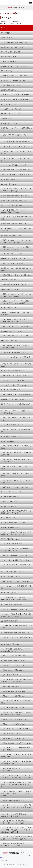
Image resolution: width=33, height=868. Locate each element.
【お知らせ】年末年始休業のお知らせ (13, 544)
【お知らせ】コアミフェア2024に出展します (15, 729)
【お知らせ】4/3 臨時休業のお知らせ (12, 425)
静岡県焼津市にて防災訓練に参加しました (14, 224)
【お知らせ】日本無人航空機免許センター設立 (15, 560)
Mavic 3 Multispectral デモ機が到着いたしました (15, 633)
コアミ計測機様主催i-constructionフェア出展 (14, 42)
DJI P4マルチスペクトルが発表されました (14, 385)
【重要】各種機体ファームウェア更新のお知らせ (16, 395)
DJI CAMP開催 (6, 33)
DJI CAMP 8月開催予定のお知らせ (11, 52)
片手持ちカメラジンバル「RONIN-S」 (13, 263)
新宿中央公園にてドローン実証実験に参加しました (16, 170)
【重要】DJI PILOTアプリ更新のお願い (13, 380)
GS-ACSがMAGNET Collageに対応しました (14, 80)
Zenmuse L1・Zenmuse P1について (11, 492)
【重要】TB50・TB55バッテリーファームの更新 (16, 336)
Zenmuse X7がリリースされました (11, 123)
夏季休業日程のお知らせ (9, 61)
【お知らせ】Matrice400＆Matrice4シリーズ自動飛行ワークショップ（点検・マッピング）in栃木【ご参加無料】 (16, 793)
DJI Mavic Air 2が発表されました (11, 436)
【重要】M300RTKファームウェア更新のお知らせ (16, 581)
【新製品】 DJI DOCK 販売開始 (11, 686)
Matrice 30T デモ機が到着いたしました (13, 572)
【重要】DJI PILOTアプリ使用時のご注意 (14, 376)
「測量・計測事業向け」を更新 (11, 85)
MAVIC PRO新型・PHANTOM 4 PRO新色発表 (15, 99)
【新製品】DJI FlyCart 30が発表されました (14, 719)
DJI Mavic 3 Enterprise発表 (9, 593)
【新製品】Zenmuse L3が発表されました (13, 800)
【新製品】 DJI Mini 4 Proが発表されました (14, 691)
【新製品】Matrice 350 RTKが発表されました (15, 656)
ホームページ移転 (7, 38)
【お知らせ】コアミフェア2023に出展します (15, 665)
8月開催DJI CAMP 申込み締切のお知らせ (14, 66)
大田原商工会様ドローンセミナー (11, 114)
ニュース (9, 8)
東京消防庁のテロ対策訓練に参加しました (14, 200)
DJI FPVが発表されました (9, 506)
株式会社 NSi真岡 (13, 3)
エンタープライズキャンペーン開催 (12, 254)
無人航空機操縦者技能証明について (12, 621)
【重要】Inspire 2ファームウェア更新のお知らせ (16, 487)
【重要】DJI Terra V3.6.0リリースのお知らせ (14, 609)
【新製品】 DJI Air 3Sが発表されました (13, 738)
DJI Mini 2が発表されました (10, 497)
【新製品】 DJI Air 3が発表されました (13, 670)
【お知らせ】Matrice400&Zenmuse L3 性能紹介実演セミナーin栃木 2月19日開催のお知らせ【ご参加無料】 (16, 807)
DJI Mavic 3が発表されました (10, 539)
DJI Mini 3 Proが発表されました (11, 576)
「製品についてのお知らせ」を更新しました (15, 76)
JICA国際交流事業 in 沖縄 (9, 280)
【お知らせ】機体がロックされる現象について (15, 142)
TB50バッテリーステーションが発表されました (15, 175)
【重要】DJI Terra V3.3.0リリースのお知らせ (14, 555)
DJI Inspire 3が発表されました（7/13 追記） (14, 661)
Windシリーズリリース (8, 71)
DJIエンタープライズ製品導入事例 (12, 604)
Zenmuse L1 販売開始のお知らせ (11, 527)
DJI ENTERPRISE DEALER (15, 861)
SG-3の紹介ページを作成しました (11, 109)
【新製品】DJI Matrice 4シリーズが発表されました (16, 743)
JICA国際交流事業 (7, 118)
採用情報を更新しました (9, 90)
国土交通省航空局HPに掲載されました (13, 47)
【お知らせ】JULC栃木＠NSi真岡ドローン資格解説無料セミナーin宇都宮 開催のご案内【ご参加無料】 (16, 784)
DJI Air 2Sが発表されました (9, 518)
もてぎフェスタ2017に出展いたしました (13, 147)
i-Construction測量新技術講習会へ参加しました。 (16, 196)
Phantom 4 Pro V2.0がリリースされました (13, 259)
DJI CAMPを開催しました (9, 104)
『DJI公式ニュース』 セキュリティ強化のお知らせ (16, 95)
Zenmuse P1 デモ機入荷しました (11, 501)
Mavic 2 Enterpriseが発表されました (12, 331)
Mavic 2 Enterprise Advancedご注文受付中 (13, 523)
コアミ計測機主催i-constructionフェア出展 (14, 284)
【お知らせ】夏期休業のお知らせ (11, 675)
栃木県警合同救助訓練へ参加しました (13, 205)
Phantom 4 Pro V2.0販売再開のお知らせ (13, 399)
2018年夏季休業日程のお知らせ (11, 289)
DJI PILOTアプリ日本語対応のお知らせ (13, 371)
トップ (3, 8)
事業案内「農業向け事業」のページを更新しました (16, 275)
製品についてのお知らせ (9, 57)
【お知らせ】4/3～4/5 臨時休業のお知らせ (14, 352)
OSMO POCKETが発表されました (11, 341)
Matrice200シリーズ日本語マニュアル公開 (14, 165)
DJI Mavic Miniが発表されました (11, 390)
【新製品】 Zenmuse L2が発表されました (13, 696)
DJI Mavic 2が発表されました (10, 308)
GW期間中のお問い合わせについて (12, 235)
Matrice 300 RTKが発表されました (11, 441)
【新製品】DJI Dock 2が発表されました (13, 724)
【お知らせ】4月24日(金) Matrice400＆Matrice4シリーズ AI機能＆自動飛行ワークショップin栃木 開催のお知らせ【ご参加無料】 (16, 830)
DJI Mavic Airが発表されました (10, 179)
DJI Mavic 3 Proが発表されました (11, 644)
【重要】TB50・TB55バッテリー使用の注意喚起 (16, 326)
